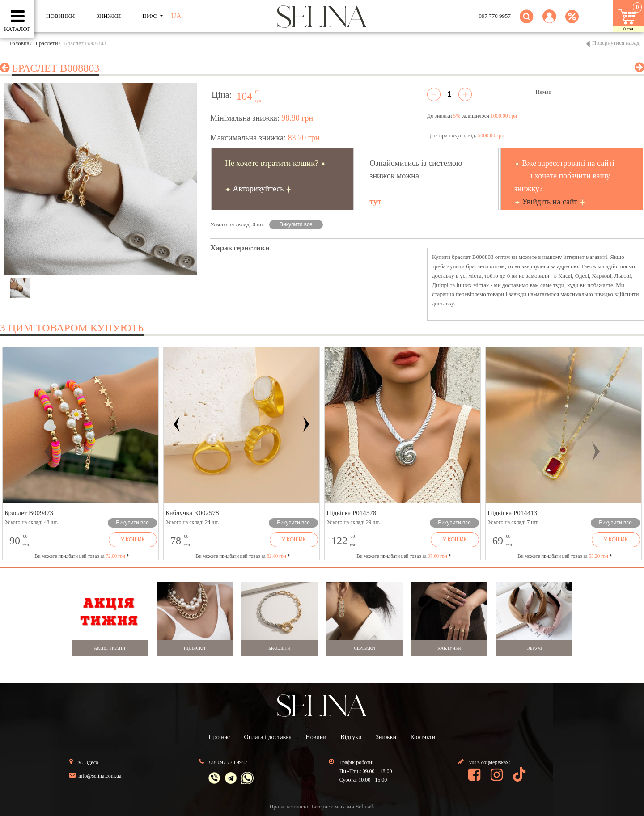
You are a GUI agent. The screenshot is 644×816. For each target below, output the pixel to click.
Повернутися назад (616, 43)
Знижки (386, 737)
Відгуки (351, 737)
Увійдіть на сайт (550, 202)
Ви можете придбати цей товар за (242, 556)
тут (375, 202)
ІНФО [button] (150, 16)
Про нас (220, 737)
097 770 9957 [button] (495, 16)
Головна (19, 43)
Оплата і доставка (268, 737)
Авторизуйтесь (258, 189)
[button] (549, 22)
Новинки (60, 16)
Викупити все (296, 224)
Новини (316, 737)
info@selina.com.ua (100, 776)
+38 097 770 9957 (228, 762)
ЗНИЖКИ (108, 16)
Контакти (423, 737)
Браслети (47, 43)
